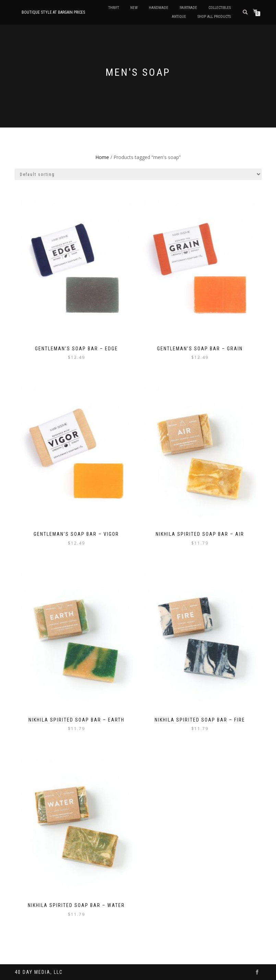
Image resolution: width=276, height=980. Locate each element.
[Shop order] (138, 174)
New (134, 8)
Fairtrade (188, 8)
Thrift (114, 8)
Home (102, 157)
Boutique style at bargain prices (53, 12)
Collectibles (220, 8)
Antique (179, 17)
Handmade (159, 8)
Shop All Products (214, 17)
